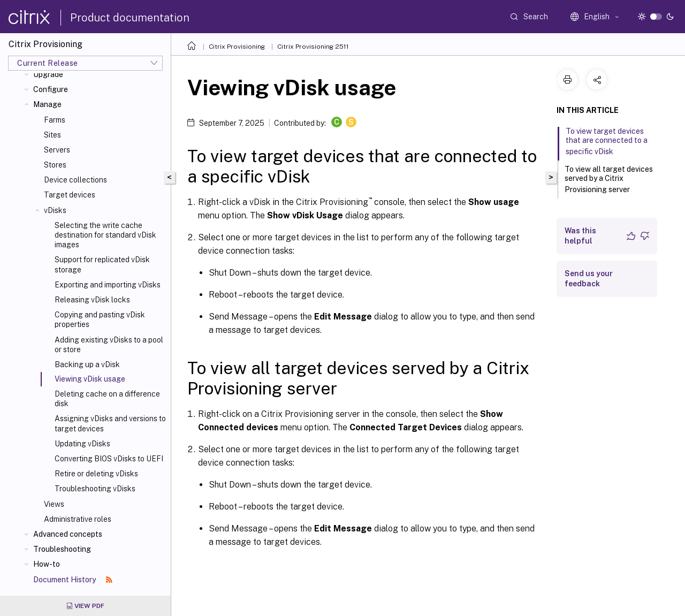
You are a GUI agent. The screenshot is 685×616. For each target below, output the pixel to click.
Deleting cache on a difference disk (107, 399)
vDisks (55, 210)
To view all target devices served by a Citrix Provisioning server (609, 179)
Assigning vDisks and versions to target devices (110, 423)
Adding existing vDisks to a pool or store (109, 345)
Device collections (75, 180)
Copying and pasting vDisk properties (100, 320)
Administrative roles (78, 519)
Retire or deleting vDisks (96, 474)
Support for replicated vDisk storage (102, 264)
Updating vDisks (82, 444)
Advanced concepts (68, 534)
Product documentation (130, 18)
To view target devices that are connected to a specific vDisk (607, 141)
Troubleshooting (62, 549)
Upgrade (48, 74)
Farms (55, 120)
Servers (57, 150)
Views (54, 504)
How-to (47, 564)
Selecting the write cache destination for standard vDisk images (105, 235)
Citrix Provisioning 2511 (313, 47)
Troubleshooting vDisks (95, 489)
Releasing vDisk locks (92, 300)
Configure (51, 89)
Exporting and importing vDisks (108, 285)
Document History (73, 580)
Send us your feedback (589, 279)
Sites (52, 135)
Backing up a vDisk (87, 364)
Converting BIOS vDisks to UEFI (109, 459)
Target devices (70, 195)
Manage (47, 104)
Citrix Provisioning (237, 47)
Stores (55, 165)
